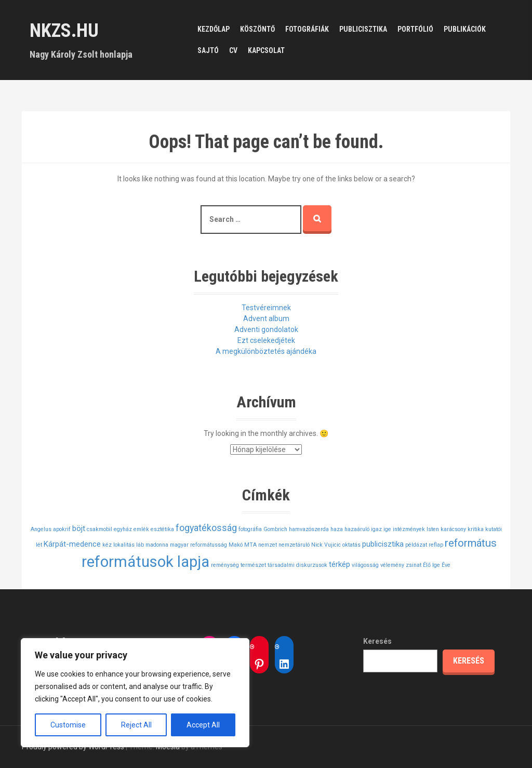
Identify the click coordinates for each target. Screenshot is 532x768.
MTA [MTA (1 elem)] (250, 545)
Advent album (266, 319)
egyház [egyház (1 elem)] (123, 529)
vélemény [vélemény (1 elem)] (392, 565)
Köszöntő (257, 29)
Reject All (136, 725)
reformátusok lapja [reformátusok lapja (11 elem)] (145, 562)
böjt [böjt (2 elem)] (79, 528)
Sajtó (208, 50)
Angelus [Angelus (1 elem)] (41, 529)
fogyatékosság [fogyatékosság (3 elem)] (206, 528)
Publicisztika (363, 29)
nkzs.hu (64, 31)
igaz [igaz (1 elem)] (376, 529)
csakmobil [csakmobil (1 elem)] (99, 529)
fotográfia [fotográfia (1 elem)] (250, 529)
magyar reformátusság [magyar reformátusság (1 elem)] (198, 545)
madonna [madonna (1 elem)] (157, 545)
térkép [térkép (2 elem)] (340, 564)
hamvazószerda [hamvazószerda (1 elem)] (309, 529)
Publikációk (465, 29)
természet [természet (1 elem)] (253, 565)
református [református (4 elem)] (471, 543)
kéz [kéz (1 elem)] (107, 545)
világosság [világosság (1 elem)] (365, 565)
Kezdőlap (214, 29)
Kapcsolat (266, 50)
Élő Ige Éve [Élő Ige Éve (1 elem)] (437, 565)
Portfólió (415, 29)
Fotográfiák (307, 29)
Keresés (377, 641)
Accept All (203, 725)
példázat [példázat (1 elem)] (416, 545)
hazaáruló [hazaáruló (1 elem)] (357, 529)
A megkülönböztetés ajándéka (266, 351)
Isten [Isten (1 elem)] (433, 529)
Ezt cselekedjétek (266, 340)
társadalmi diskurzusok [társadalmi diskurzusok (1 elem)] (297, 565)
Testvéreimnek (266, 308)
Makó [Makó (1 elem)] (236, 545)
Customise (68, 725)
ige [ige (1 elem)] (387, 529)
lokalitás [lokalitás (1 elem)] (124, 545)
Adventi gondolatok (266, 329)
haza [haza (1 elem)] (337, 529)
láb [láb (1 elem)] (140, 545)
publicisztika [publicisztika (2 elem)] (383, 544)
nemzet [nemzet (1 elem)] (268, 545)
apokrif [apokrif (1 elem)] (62, 529)
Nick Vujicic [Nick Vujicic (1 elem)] (326, 545)
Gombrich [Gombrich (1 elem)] (275, 529)
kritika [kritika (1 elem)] (476, 529)
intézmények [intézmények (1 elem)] (409, 529)
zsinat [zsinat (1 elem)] (414, 565)
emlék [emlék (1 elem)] (141, 529)
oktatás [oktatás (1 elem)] (351, 545)
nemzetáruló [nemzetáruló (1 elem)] (294, 545)
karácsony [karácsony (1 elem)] (453, 529)
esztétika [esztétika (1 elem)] (162, 529)
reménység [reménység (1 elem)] (225, 565)
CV (233, 50)
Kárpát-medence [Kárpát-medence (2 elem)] (72, 544)
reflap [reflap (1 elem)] (436, 545)
